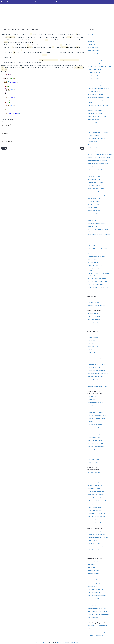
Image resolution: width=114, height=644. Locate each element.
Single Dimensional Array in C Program (96, 138)
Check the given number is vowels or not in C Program (98, 102)
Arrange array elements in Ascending (96, 476)
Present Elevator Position (94, 299)
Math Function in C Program (94, 148)
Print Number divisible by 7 (94, 434)
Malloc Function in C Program (94, 201)
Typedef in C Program (93, 226)
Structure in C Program (93, 220)
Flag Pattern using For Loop (94, 409)
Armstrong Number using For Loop (96, 403)
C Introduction (91, 35)
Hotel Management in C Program (95, 110)
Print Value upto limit (93, 396)
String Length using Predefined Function (97, 608)
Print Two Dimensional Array (94, 531)
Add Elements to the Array (94, 473)
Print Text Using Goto (93, 337)
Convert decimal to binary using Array (96, 520)
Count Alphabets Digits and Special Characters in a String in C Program (99, 274)
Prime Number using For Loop (94, 431)
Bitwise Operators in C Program (95, 69)
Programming (17, 2)
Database (59, 2)
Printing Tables (91, 343)
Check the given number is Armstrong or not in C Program (99, 106)
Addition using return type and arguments (97, 626)
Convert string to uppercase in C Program (97, 278)
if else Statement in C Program (95, 76)
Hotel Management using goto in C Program (98, 116)
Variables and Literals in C (94, 47)
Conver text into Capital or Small (95, 589)
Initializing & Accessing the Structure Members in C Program (99, 230)
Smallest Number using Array (94, 510)
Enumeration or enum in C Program (96, 182)
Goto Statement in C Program (95, 113)
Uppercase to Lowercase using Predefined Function (100, 614)
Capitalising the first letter (94, 599)
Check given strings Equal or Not (95, 602)
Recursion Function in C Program (95, 167)
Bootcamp (72, 2)
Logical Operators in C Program (95, 63)
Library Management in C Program (95, 94)
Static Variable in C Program (94, 179)
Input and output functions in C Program (97, 253)
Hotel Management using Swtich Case (97, 305)
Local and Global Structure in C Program (97, 223)
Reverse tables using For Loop (95, 440)
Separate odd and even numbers (95, 443)
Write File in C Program (93, 262)
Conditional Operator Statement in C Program (98, 88)
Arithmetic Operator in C (93, 51)
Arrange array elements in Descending (96, 479)
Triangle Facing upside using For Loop (96, 418)
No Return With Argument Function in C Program (99, 157)
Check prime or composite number (96, 447)
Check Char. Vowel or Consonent (95, 323)
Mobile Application (28, 2)
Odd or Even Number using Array (95, 498)
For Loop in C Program (93, 126)
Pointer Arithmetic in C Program (95, 192)
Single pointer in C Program (94, 186)
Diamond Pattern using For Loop (95, 412)
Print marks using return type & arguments (98, 629)
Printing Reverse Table (93, 350)
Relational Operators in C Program (96, 60)
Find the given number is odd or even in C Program (99, 98)
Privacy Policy (65, 643)
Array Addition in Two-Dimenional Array (97, 534)
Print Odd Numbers (92, 340)
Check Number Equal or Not (94, 320)
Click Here (13, 119)
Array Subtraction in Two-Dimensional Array (98, 537)
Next (82, 148)
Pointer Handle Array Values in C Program (97, 195)
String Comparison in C (93, 567)
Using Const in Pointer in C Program (96, 217)
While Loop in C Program (93, 120)
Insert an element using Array (95, 482)
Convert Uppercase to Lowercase (95, 577)
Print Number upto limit (93, 400)
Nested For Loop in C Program (94, 129)
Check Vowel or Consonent (94, 302)
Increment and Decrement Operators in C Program (99, 66)
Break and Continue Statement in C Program (98, 132)
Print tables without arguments (95, 635)
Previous (4, 148)
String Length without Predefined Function (98, 611)
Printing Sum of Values (93, 347)
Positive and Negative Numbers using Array (98, 501)
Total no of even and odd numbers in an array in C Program (99, 269)
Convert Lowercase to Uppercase (95, 592)
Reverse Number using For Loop (95, 428)
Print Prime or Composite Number (95, 377)
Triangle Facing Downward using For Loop (97, 415)
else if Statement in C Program (95, 79)
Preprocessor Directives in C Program (96, 256)
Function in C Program (93, 151)
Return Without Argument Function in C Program (99, 160)
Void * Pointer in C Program (94, 198)
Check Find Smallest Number (94, 317)
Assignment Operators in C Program (96, 57)
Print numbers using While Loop (95, 361)
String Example (91, 564)
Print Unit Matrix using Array (94, 550)
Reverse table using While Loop (95, 380)
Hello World (90, 38)
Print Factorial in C (92, 353)
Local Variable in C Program (94, 173)
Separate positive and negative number (97, 450)
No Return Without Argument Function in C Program (100, 154)
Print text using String (93, 561)
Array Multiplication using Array (95, 540)
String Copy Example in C (93, 574)
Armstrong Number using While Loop (96, 364)
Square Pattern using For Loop (95, 406)
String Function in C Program (94, 145)
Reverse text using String (94, 583)
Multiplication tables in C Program (95, 266)
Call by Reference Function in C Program (97, 170)
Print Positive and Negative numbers (96, 370)
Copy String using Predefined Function (96, 605)
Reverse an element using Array (95, 495)
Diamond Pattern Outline (94, 462)
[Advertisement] (57, 15)
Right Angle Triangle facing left (95, 422)
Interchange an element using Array (96, 491)
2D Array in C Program (93, 142)
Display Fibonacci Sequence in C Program (97, 284)
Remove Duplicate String (93, 580)
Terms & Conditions (74, 643)
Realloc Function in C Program (94, 208)
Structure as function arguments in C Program (98, 239)
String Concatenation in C (94, 570)
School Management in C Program (95, 91)
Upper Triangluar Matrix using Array (96, 547)
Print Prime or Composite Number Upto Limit (98, 374)
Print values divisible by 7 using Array (96, 513)
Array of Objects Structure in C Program (97, 242)
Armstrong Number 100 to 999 (95, 504)
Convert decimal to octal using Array (96, 523)
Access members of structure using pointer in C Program (99, 235)
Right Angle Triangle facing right (95, 425)
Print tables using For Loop (94, 437)
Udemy (78, 2)
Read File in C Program (93, 259)
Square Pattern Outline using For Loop (97, 456)
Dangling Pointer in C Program (94, 214)
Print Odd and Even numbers (94, 367)
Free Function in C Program (94, 211)
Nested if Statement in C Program (96, 82)
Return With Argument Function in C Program (98, 164)
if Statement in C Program (94, 72)
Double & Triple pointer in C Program (96, 189)
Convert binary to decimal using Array (96, 517)
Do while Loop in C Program (94, 123)
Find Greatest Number (93, 313)
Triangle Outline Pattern (93, 459)
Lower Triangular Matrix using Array (96, 544)
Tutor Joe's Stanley (6, 2)
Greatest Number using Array (95, 507)
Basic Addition (91, 41)
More (66, 2)
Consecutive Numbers (93, 334)
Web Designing (50, 2)
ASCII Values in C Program (94, 135)
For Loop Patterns (92, 453)
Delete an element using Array (95, 488)
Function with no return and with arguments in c (99, 632)
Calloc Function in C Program (94, 204)
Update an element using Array (95, 485)
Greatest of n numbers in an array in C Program (99, 288)
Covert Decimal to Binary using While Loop (97, 386)
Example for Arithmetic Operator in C (96, 54)
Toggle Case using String (93, 586)
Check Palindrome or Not (93, 618)
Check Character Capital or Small (95, 326)
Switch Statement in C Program (95, 85)
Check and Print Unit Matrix (94, 553)
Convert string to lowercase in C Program (97, 281)
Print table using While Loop (94, 383)
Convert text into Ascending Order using (97, 596)
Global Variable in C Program (94, 176)
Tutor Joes (59, 643)
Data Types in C (91, 44)
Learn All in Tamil (40, 643)
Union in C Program (92, 245)
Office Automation (39, 2)
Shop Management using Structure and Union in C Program (99, 249)
